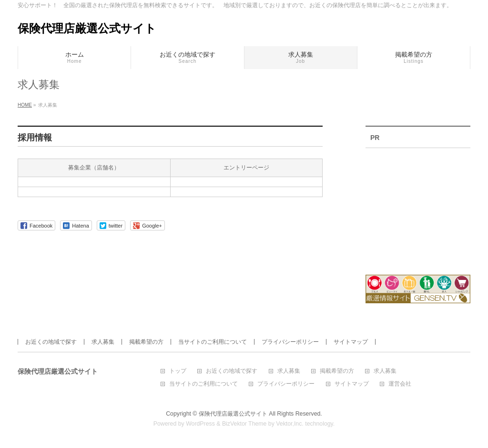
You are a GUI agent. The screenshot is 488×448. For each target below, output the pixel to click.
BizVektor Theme (244, 424)
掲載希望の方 (146, 342)
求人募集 (103, 342)
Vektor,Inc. (290, 424)
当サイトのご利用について (213, 342)
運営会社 (400, 384)
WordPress (200, 424)
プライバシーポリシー (290, 342)
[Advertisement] (418, 205)
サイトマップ (351, 342)
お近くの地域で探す (51, 342)
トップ (178, 371)
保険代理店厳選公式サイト (87, 28)
